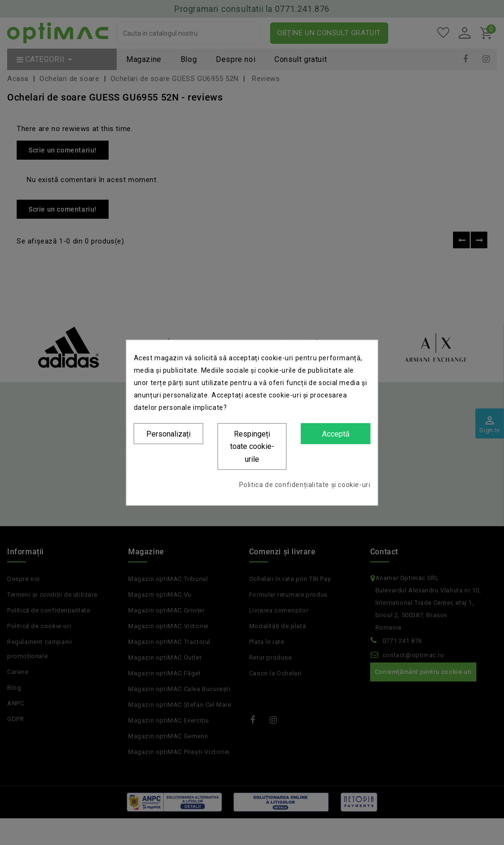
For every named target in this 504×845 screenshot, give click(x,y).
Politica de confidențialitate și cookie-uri (305, 485)
